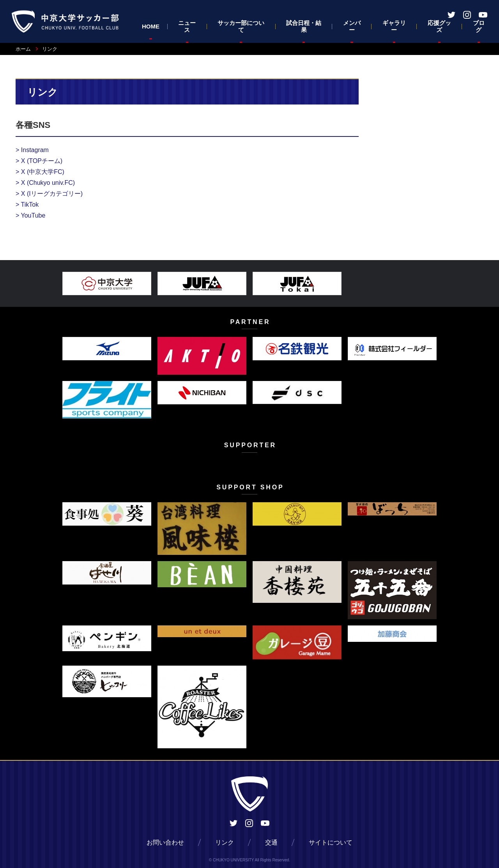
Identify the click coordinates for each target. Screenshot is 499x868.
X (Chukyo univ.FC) (45, 183)
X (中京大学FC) (40, 172)
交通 (271, 842)
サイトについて (331, 842)
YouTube (30, 215)
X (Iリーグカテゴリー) (49, 194)
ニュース (187, 26)
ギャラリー (394, 26)
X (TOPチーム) (39, 161)
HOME (151, 26)
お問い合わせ (165, 842)
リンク (225, 842)
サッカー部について (241, 26)
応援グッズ (439, 26)
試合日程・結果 (304, 26)
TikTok (27, 205)
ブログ (479, 26)
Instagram (32, 150)
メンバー (352, 26)
